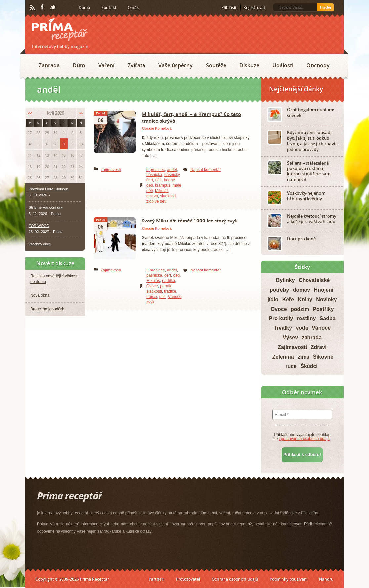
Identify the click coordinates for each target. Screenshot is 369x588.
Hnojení (324, 290)
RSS (33, 8)
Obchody (318, 65)
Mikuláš (162, 191)
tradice (170, 291)
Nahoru (326, 579)
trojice (152, 297)
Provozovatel (188, 579)
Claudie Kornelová (157, 128)
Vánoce (175, 297)
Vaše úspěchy (176, 65)
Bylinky (286, 280)
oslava (152, 196)
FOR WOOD (39, 226)
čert (150, 180)
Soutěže (216, 65)
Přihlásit (229, 7)
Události (283, 65)
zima (304, 357)
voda (302, 328)
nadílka (168, 281)
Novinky (326, 299)
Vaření (106, 65)
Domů (84, 7)
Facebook (43, 7)
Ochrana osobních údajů (235, 579)
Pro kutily (281, 318)
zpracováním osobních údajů (304, 439)
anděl (172, 170)
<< (30, 113)
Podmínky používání (289, 579)
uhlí (163, 297)
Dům (79, 65)
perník (165, 286)
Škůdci (309, 366)
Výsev (290, 338)
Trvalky (283, 328)
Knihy (305, 299)
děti (159, 180)
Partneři (157, 579)
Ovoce (152, 286)
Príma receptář (60, 30)
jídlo (273, 299)
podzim (300, 309)
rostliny (307, 318)
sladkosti (168, 196)
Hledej (326, 7)
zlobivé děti (156, 201)
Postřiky (323, 309)
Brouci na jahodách (47, 309)
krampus (163, 185)
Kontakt (109, 7)
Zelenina (283, 357)
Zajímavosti (111, 170)
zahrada (312, 338)
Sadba (328, 318)
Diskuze (249, 65)
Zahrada (49, 65)
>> (81, 113)
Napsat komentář (205, 170)
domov (302, 290)
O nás (133, 7)
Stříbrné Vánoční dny (46, 207)
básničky (172, 175)
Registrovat (254, 7)
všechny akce (40, 244)
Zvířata (136, 65)
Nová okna (40, 295)
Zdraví (319, 347)
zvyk (150, 302)
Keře (288, 299)
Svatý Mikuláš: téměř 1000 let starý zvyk (190, 220)
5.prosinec (156, 170)
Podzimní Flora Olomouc (49, 189)
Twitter (53, 8)
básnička (154, 175)
